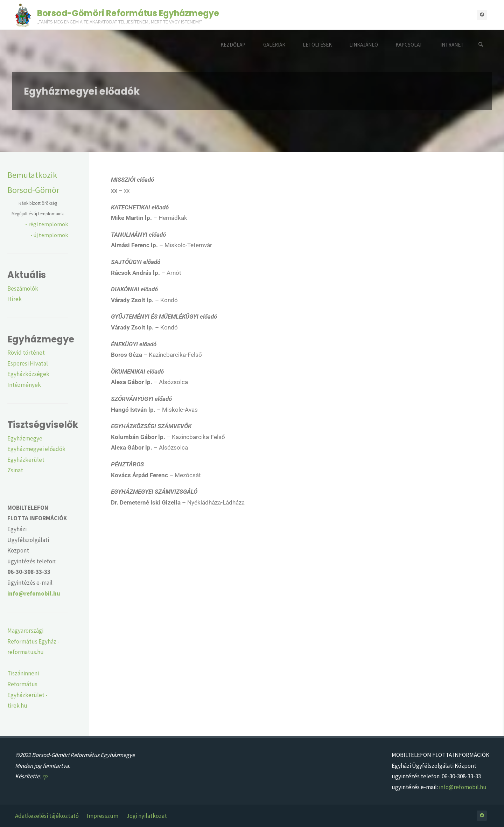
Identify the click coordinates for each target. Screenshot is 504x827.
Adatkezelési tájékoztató (47, 816)
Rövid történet (26, 353)
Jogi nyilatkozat (147, 816)
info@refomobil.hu (463, 787)
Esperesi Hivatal (28, 363)
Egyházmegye (25, 438)
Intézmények (24, 385)
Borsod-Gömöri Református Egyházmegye (128, 13)
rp (45, 776)
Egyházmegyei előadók (36, 449)
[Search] (481, 45)
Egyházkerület (26, 460)
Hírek (15, 299)
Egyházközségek (28, 374)
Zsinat (15, 470)
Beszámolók (23, 289)
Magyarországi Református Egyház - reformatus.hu (33, 641)
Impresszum (103, 816)
